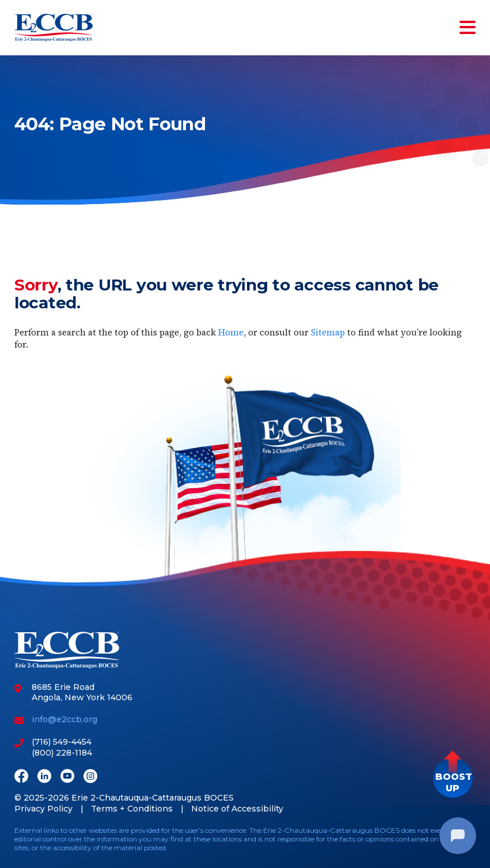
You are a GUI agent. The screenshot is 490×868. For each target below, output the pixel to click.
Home (231, 332)
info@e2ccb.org (64, 719)
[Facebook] (21, 777)
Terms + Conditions (132, 809)
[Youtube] (67, 777)
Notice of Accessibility (237, 809)
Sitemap (328, 332)
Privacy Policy (43, 809)
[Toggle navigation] (465, 28)
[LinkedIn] (44, 777)
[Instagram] (90, 777)
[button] (453, 778)
